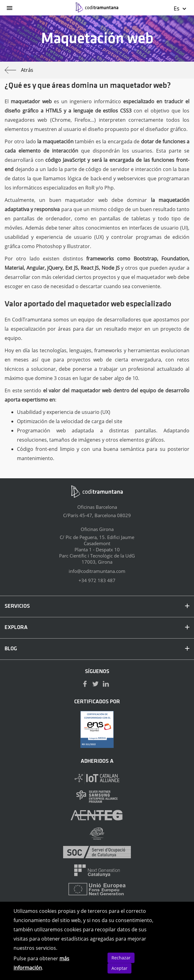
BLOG (97, 649)
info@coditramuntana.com (97, 571)
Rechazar (121, 958)
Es (180, 8)
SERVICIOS (97, 606)
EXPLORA (97, 628)
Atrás (19, 70)
